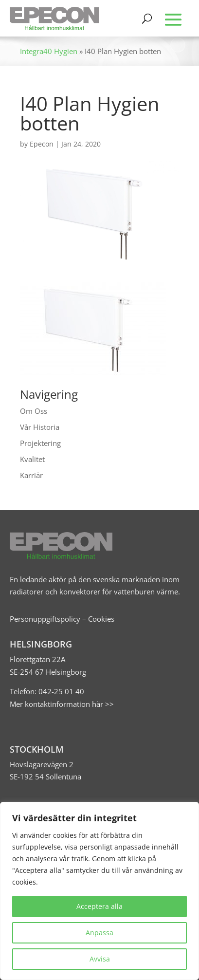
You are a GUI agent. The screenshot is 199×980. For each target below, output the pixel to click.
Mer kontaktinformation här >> (62, 704)
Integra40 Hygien (49, 51)
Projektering (40, 443)
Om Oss (34, 411)
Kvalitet (32, 459)
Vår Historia (40, 427)
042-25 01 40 (60, 691)
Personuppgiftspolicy (45, 619)
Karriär (31, 475)
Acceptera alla (99, 906)
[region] (99, 891)
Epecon (42, 144)
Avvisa (100, 959)
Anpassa (99, 933)
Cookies (101, 619)
